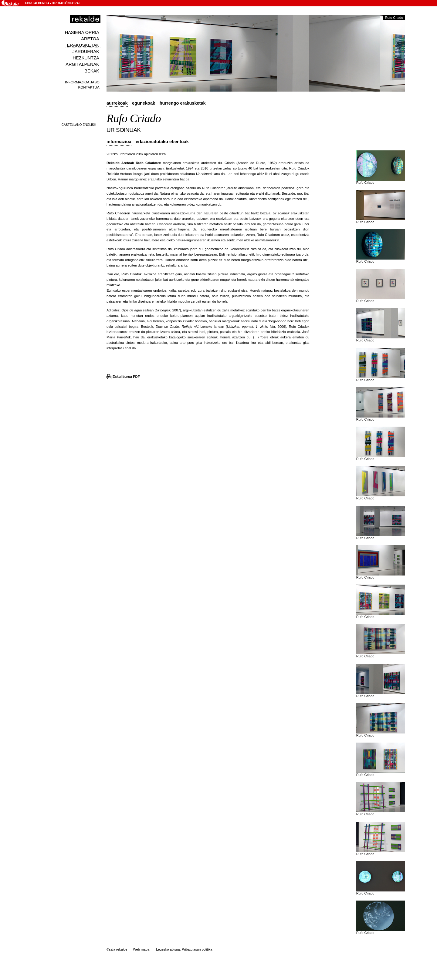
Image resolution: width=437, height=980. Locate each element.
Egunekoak (144, 103)
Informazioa (119, 142)
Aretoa (90, 39)
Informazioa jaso (82, 82)
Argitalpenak (82, 64)
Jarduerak (86, 52)
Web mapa (141, 949)
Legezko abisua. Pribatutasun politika (184, 949)
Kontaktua (89, 87)
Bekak (92, 71)
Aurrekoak (117, 103)
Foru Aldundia (37, 3)
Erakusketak (83, 45)
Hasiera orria (82, 32)
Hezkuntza (86, 58)
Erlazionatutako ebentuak (162, 142)
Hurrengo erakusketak (183, 103)
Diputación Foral (66, 3)
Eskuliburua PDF (126, 377)
